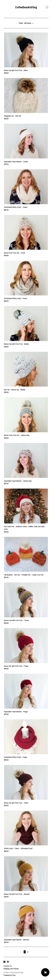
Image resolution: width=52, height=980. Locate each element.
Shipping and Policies (11, 969)
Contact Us (8, 966)
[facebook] (4, 962)
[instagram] (8, 962)
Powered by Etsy (10, 975)
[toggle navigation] (47, 7)
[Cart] (45, 972)
